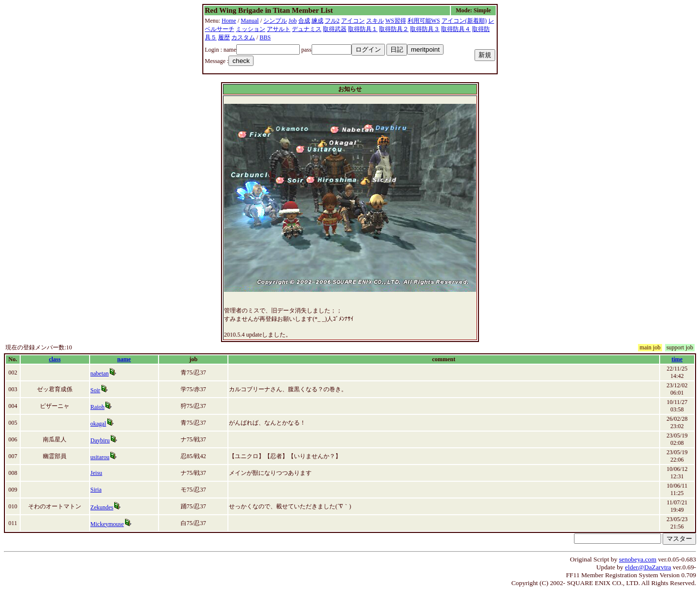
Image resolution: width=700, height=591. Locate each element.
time (677, 359)
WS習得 (396, 21)
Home (229, 21)
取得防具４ (456, 29)
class (55, 359)
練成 (318, 21)
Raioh (98, 407)
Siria (96, 490)
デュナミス (307, 29)
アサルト (279, 29)
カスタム (243, 37)
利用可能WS (424, 21)
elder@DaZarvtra (648, 567)
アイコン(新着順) (464, 21)
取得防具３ (425, 29)
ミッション (251, 29)
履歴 (224, 37)
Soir (95, 390)
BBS (265, 37)
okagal (98, 424)
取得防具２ (394, 29)
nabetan (100, 373)
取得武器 (335, 29)
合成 (304, 21)
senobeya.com (637, 559)
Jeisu (96, 473)
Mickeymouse (107, 524)
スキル (375, 21)
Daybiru (100, 440)
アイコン (353, 21)
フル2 (332, 21)
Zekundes (102, 507)
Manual (250, 21)
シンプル (275, 21)
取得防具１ (363, 29)
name (124, 359)
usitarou (100, 457)
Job (293, 21)
